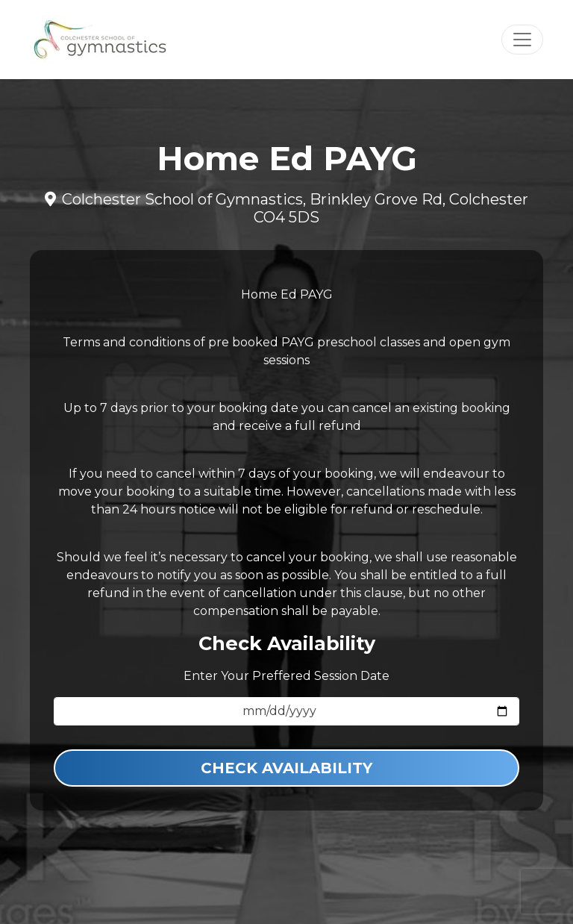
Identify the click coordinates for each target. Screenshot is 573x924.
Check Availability (286, 768)
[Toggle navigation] (522, 40)
